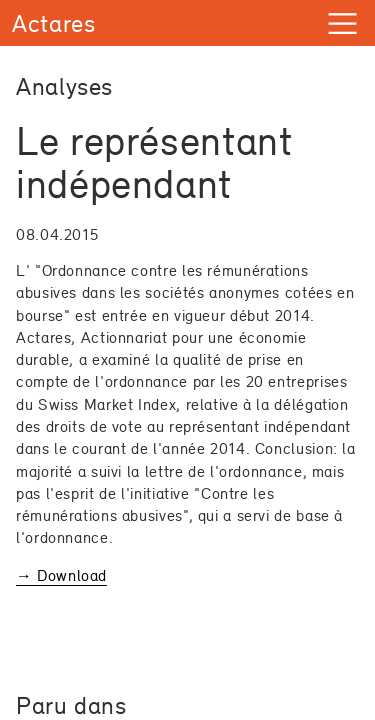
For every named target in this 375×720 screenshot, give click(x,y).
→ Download (61, 575)
